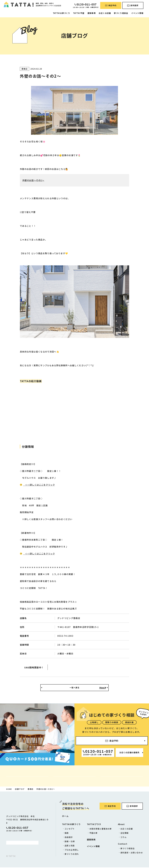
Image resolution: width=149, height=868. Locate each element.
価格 (67, 834)
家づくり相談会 (121, 13)
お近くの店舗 (105, 13)
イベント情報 (137, 13)
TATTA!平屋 (79, 13)
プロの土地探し (72, 850)
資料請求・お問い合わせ (132, 853)
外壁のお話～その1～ (33, 180)
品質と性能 (70, 846)
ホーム (65, 817)
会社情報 (124, 834)
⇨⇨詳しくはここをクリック (39, 485)
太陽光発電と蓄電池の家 (101, 829)
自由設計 (69, 838)
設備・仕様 (70, 842)
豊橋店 (30, 790)
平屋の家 (93, 834)
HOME (9, 790)
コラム (123, 838)
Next (102, 688)
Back (47, 688)
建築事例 (92, 13)
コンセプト (70, 829)
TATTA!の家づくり (61, 13)
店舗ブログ (20, 790)
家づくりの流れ (72, 855)
